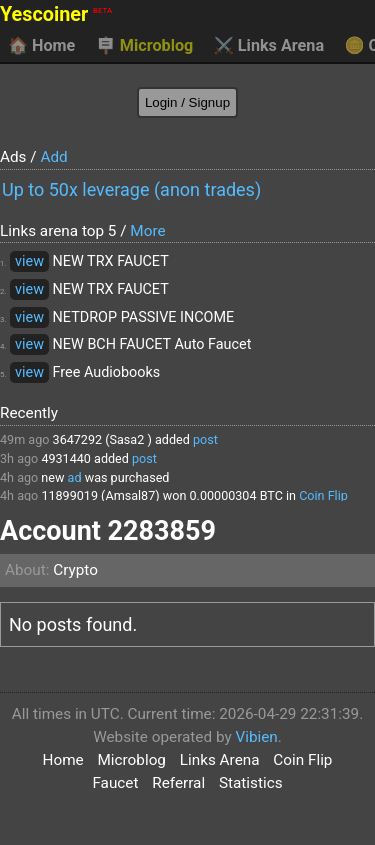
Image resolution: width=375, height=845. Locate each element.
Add (53, 157)
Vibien (256, 737)
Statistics (251, 783)
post (205, 439)
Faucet (115, 783)
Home (41, 46)
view (29, 261)
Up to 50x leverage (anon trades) (131, 189)
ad (75, 477)
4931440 (66, 458)
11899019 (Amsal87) (100, 495)
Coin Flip (323, 495)
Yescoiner (56, 14)
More (147, 231)
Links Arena (269, 46)
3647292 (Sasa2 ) (102, 439)
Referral (178, 783)
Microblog (145, 46)
